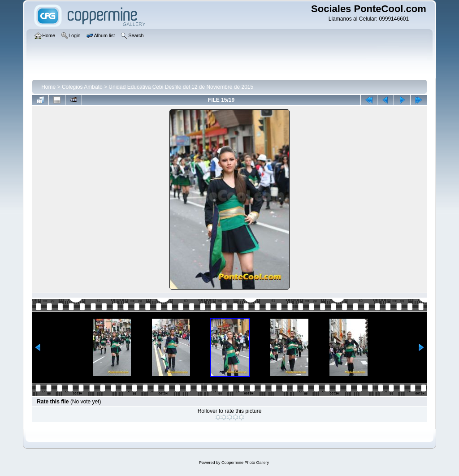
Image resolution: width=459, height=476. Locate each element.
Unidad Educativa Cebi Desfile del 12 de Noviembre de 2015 (181, 87)
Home (48, 87)
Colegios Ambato (82, 87)
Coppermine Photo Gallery (245, 463)
